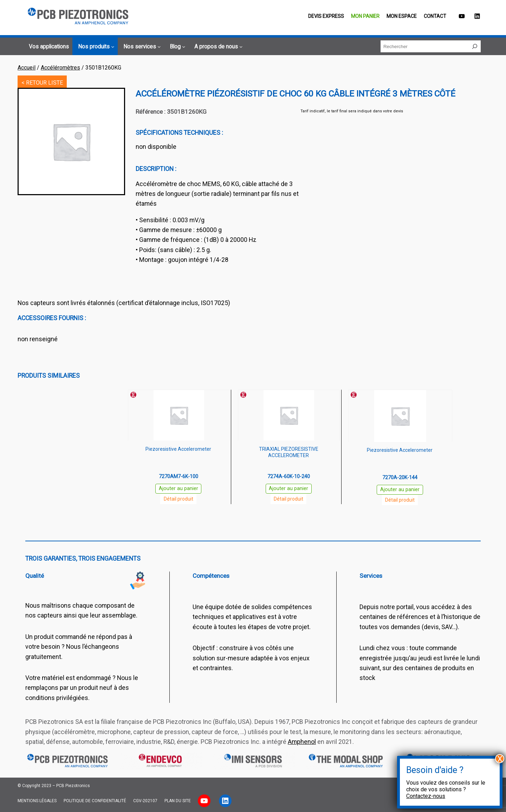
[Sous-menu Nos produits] (95, 47)
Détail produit (179, 499)
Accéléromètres (60, 68)
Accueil (27, 68)
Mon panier (365, 16)
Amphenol (302, 742)
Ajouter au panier (179, 488)
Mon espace (402, 16)
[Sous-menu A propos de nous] (217, 47)
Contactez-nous (426, 796)
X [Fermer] (500, 759)
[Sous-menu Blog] (176, 47)
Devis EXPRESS (326, 16)
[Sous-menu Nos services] (141, 47)
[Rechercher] (475, 46)
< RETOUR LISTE (42, 83)
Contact (435, 16)
